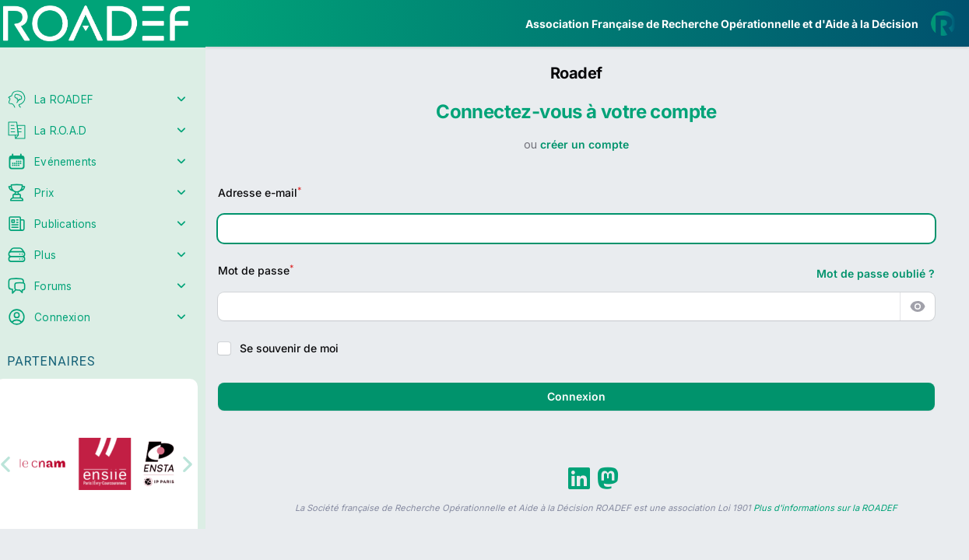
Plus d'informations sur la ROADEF (825, 508)
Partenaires (63, 358)
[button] (23, 462)
